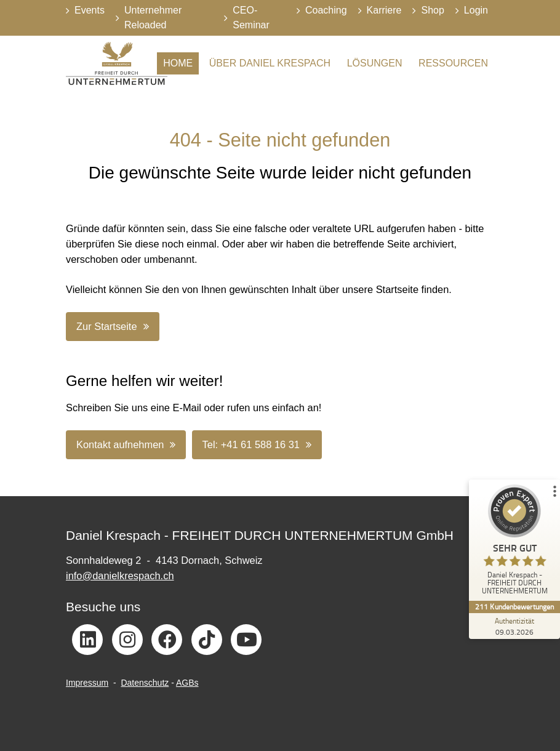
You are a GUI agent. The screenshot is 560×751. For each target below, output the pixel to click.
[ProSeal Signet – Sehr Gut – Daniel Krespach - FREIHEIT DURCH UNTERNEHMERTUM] (514, 543)
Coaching (326, 10)
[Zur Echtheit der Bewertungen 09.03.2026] (514, 626)
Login (476, 10)
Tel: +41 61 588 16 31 (251, 444)
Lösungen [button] (375, 63)
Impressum (87, 683)
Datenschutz (145, 683)
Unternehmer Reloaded (153, 18)
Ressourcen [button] (453, 63)
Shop (432, 10)
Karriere (384, 10)
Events (90, 10)
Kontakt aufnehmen (120, 444)
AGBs (187, 683)
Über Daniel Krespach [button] (270, 63)
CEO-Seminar (251, 18)
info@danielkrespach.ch (120, 576)
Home (178, 63)
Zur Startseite (107, 326)
